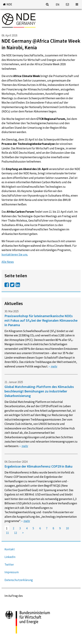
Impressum (12, 572)
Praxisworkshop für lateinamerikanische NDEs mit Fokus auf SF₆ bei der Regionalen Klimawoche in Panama (41, 320)
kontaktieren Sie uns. (15, 255)
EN (58, 5)
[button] (8, 4)
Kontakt (10, 549)
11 (7, 533)
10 (67, 528)
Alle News (8, 262)
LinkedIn (10, 557)
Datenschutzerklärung (19, 580)
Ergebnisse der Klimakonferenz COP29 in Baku (38, 466)
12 (16, 533)
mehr (54, 366)
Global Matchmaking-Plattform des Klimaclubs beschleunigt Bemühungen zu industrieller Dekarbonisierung (39, 391)
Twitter (9, 565)
